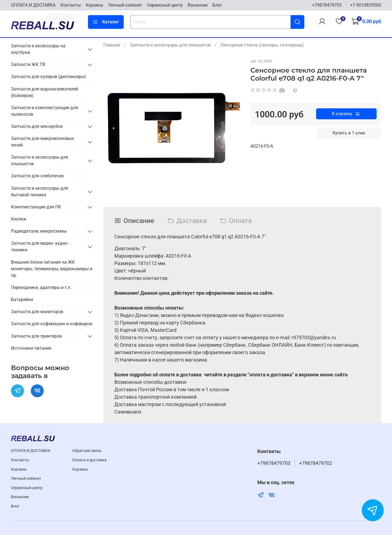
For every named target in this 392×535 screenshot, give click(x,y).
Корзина (94, 5)
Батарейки (22, 300)
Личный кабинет (125, 5)
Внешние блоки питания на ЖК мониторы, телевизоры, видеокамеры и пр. (52, 269)
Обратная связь (87, 451)
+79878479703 (327, 5)
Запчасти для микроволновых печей (42, 142)
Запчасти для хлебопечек (38, 176)
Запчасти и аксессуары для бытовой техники (40, 191)
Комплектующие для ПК (36, 207)
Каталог (106, 22)
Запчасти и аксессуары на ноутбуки (38, 49)
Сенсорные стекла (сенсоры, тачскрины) (262, 45)
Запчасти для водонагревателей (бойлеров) (45, 92)
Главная (112, 45)
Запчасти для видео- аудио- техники (40, 246)
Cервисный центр (165, 5)
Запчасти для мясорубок (37, 126)
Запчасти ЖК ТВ (28, 64)
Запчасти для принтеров (36, 336)
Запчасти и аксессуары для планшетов (170, 45)
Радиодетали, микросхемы (39, 231)
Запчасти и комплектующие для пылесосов (45, 111)
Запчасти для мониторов (37, 312)
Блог (217, 5)
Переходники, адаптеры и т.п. (41, 287)
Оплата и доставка (89, 460)
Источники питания (31, 348)
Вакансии (198, 5)
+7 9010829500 (366, 5)
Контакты (71, 5)
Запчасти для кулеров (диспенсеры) (49, 77)
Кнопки (19, 219)
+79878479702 (316, 463)
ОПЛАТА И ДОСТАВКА (33, 5)
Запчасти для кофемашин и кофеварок (52, 324)
